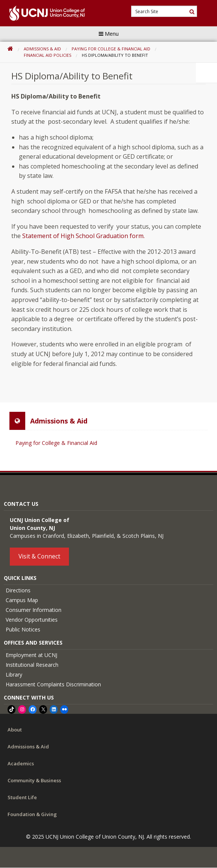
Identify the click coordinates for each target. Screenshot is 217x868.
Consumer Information (34, 610)
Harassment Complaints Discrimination (53, 684)
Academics (21, 763)
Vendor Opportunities (32, 620)
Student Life (22, 797)
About (15, 730)
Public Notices (23, 629)
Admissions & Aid (42, 49)
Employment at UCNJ (31, 655)
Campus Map (22, 600)
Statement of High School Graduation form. (83, 236)
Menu (109, 34)
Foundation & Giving (32, 814)
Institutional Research (32, 665)
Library (14, 675)
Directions (18, 590)
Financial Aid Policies (47, 55)
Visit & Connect (39, 556)
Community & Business (34, 780)
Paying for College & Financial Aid (111, 49)
